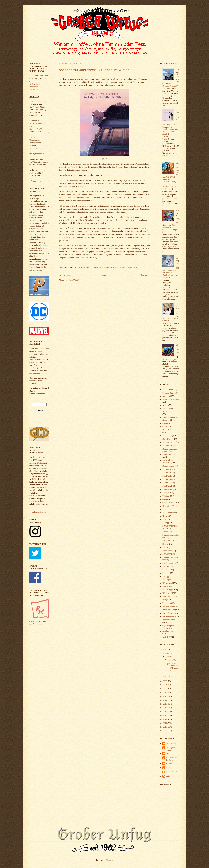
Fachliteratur (167, 489)
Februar (169, 657)
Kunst (165, 516)
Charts (165, 423)
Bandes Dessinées (169, 412)
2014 (165, 712)
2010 (165, 727)
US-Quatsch (167, 596)
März (168, 653)
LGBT (165, 519)
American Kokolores (171, 399)
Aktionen (166, 396)
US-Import (167, 583)
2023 (165, 649)
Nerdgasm (166, 541)
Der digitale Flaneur (170, 749)
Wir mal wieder (169, 613)
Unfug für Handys (39, 512)
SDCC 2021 (167, 554)
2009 (165, 731)
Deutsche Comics (169, 455)
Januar (168, 676)
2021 (165, 685)
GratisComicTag (169, 506)
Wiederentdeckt (169, 610)
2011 (165, 723)
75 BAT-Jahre (168, 389)
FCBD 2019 (167, 479)
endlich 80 (167, 637)
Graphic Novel (121, 267)
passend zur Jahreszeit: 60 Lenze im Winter (94, 70)
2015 (165, 708)
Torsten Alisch (171, 772)
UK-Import (167, 580)
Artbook (166, 409)
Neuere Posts (65, 275)
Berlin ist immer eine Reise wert (171, 419)
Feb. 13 (171, 660)
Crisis (165, 427)
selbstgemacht (132, 267)
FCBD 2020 (167, 483)
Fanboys (166, 493)
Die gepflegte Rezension (106, 267)
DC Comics (167, 436)
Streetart (166, 573)
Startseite (105, 275)
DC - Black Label (169, 430)
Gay (164, 499)
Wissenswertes (168, 616)
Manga (165, 532)
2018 (165, 696)
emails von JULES (170, 631)
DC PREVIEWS (169, 442)
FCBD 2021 (167, 486)
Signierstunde (168, 563)
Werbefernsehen (169, 606)
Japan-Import (168, 513)
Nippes (165, 544)
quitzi (168, 776)
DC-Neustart (167, 446)
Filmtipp (166, 496)
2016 (165, 704)
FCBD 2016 (167, 469)
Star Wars (166, 570)
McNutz (169, 763)
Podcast (165, 547)
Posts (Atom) (74, 280)
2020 (165, 689)
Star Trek (166, 566)
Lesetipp (166, 523)
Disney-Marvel (168, 466)
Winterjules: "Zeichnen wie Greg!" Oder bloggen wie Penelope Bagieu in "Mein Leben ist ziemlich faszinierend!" (171, 123)
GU (167, 753)
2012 (165, 719)
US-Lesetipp (167, 586)
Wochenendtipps (169, 620)
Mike (168, 768)
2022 (165, 681)
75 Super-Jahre (168, 393)
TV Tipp (166, 576)
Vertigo (165, 600)
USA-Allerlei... (178, 350)
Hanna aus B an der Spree (172, 759)
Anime (165, 405)
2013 (165, 715)
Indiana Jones (168, 509)
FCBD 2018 (167, 476)
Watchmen (167, 603)
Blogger (109, 860)
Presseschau (167, 551)
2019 (165, 693)
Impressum (34, 89)
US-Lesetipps (168, 590)
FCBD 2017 (167, 473)
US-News (166, 593)
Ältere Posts (145, 275)
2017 (165, 700)
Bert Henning (171, 743)
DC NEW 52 (168, 439)
